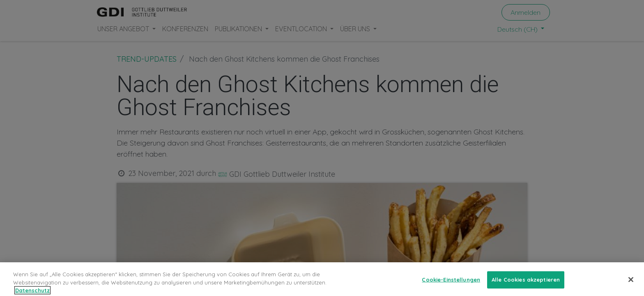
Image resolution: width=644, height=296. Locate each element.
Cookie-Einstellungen (451, 285)
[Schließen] (631, 285)
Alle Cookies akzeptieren (526, 285)
